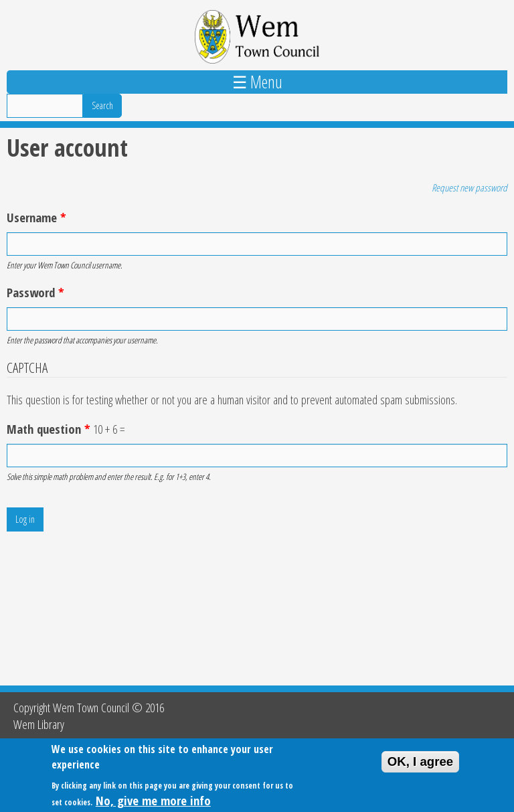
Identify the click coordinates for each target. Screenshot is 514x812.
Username (36, 217)
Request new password (469, 187)
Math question (49, 429)
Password (35, 292)
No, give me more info (153, 801)
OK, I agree (421, 762)
